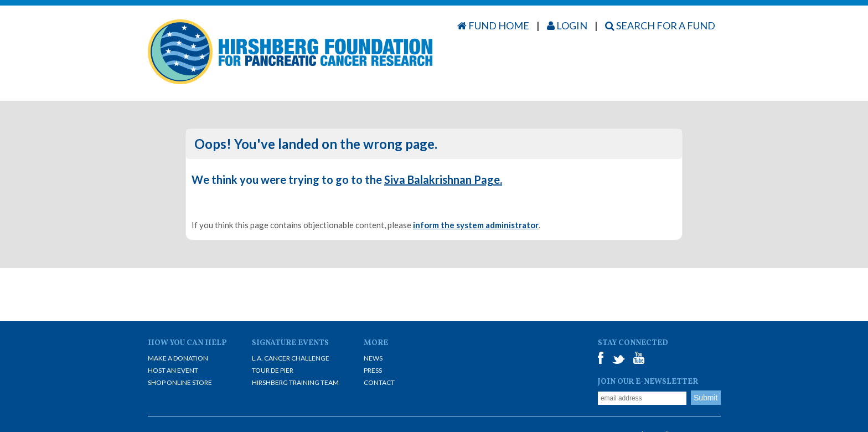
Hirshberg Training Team (295, 382)
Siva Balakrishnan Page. (443, 179)
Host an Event (173, 370)
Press (373, 370)
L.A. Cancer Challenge (291, 358)
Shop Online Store (180, 382)
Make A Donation (178, 358)
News (373, 358)
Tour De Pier (273, 370)
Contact (379, 382)
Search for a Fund (660, 25)
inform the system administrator (476, 225)
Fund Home (493, 25)
